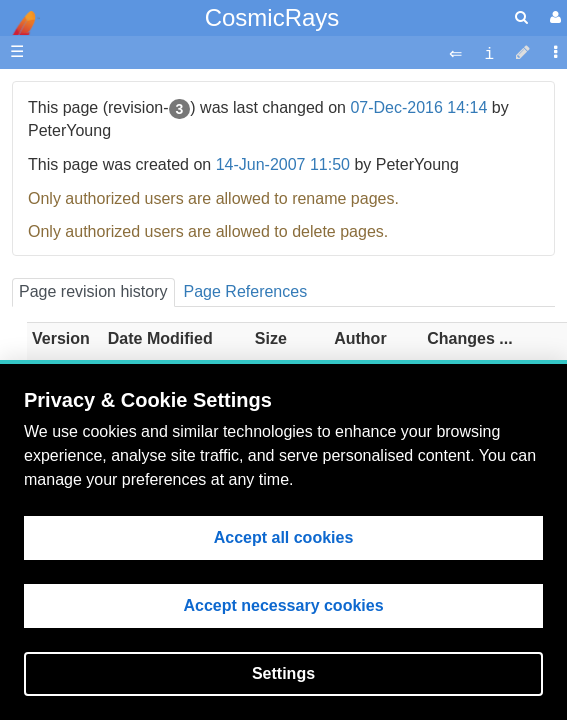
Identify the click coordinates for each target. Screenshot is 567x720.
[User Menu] (553, 17)
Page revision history (93, 291)
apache (20, 23)
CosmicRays (272, 17)
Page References (246, 291)
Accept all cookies (284, 537)
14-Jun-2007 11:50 (283, 164)
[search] (521, 17)
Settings (283, 673)
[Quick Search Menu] (521, 17)
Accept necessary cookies (283, 605)
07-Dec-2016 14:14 (418, 107)
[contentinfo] (489, 52)
